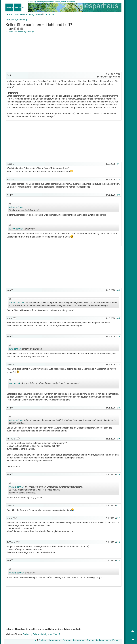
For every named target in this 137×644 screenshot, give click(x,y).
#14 (118, 560)
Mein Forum (21, 14)
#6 (118, 337)
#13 (118, 542)
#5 (118, 318)
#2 (118, 180)
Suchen (50, 14)
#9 (118, 439)
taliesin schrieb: (16, 207)
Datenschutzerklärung (73, 640)
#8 (118, 408)
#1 (118, 164)
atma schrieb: (15, 349)
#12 (118, 518)
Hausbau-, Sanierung (17, 20)
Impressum (54, 640)
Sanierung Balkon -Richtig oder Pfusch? (41, 634)
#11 (118, 506)
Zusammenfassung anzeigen (20, 31)
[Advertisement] (64, 53)
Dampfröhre (32, 228)
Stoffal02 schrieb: (17, 303)
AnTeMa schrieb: (16, 487)
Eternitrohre (32, 572)
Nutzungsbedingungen (97, 640)
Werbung (115, 640)
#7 (118, 365)
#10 (118, 475)
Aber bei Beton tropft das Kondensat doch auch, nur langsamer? (45, 384)
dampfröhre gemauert (32, 348)
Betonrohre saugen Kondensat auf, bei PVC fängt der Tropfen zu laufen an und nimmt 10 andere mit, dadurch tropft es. (62, 421)
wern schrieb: (15, 383)
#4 (118, 290)
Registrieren (35, 14)
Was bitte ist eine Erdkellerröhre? (32, 208)
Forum (9, 14)
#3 (118, 195)
